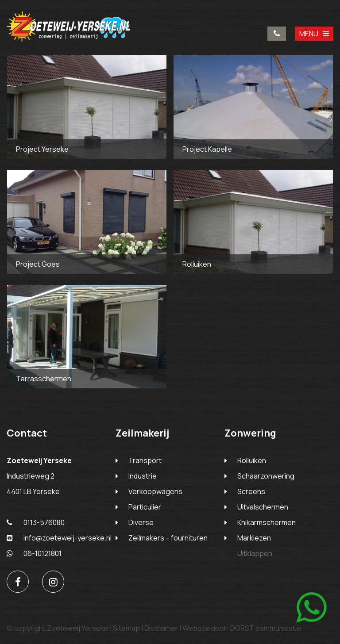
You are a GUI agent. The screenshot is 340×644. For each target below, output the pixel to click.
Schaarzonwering (266, 476)
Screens (251, 491)
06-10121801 (34, 553)
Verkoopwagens (155, 491)
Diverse (141, 522)
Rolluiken (252, 460)
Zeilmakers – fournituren (168, 538)
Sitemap (126, 628)
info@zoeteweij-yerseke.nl (59, 538)
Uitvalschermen (263, 507)
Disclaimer (161, 628)
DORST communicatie (266, 628)
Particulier (145, 507)
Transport (145, 460)
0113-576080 (277, 34)
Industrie (143, 476)
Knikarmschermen (267, 522)
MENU (314, 34)
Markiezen (254, 538)
